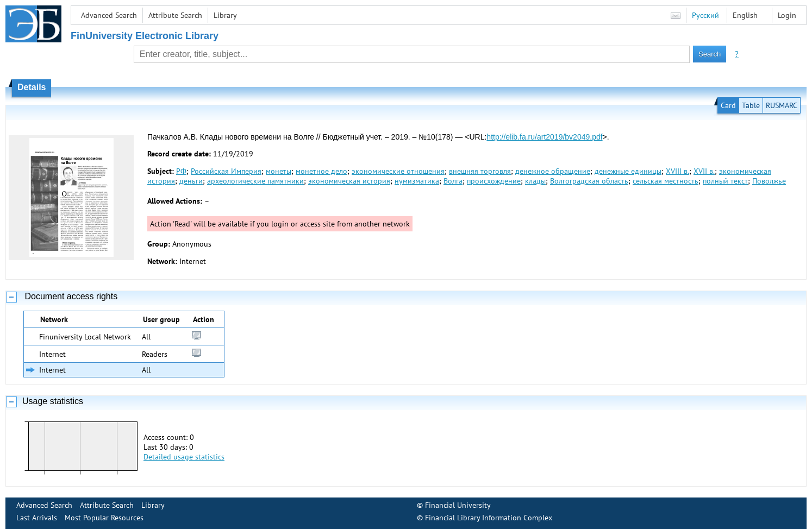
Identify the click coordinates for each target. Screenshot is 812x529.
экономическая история (349, 181)
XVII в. (704, 171)
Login (787, 15)
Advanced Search (109, 15)
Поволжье (769, 181)
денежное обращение (553, 171)
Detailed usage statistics (184, 457)
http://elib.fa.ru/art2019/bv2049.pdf (544, 137)
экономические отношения (398, 171)
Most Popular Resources (104, 518)
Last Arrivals (37, 518)
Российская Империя (226, 171)
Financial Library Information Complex (489, 518)
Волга (453, 181)
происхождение (494, 181)
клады (535, 181)
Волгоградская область (589, 181)
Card (728, 105)
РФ (181, 171)
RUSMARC (782, 105)
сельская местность (666, 181)
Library (225, 15)
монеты (279, 171)
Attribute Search (175, 15)
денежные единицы (628, 171)
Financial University (458, 505)
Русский (705, 15)
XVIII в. (677, 171)
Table (751, 105)
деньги (191, 181)
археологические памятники (255, 181)
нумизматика (417, 181)
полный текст (725, 181)
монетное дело (321, 171)
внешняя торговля (480, 171)
